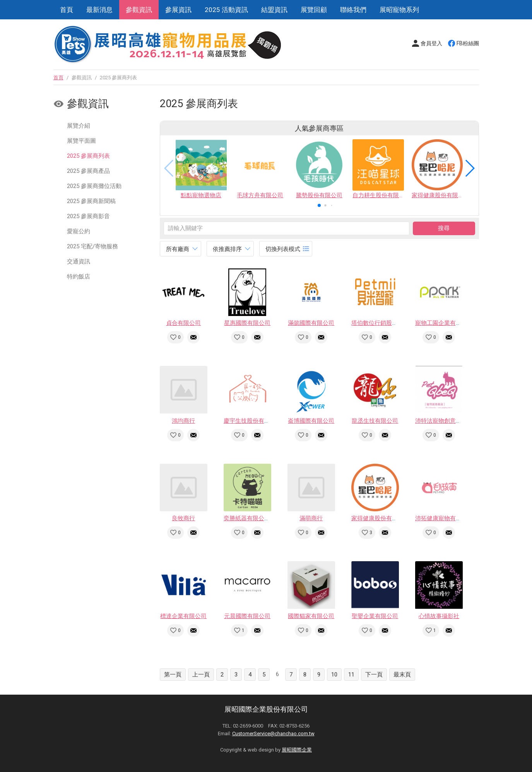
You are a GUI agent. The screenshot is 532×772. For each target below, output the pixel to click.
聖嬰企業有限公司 (375, 616)
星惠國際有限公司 (247, 323)
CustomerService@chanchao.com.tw (273, 734)
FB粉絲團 (468, 43)
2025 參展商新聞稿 (91, 201)
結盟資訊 (274, 10)
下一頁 (374, 675)
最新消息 (99, 10)
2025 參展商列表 (88, 156)
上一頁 (201, 675)
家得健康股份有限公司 (380, 518)
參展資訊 (178, 10)
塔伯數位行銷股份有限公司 (386, 323)
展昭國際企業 (297, 750)
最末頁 (402, 675)
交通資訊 (79, 261)
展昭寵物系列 (399, 10)
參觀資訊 (139, 10)
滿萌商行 (311, 518)
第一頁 (173, 675)
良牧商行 (183, 518)
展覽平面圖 (81, 141)
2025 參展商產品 (88, 171)
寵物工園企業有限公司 (444, 323)
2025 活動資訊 (226, 10)
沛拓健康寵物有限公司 (444, 518)
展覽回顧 (314, 10)
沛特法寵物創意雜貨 (441, 421)
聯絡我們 (353, 10)
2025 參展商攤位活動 (94, 186)
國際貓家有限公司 (311, 616)
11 (351, 675)
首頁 (67, 10)
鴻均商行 (183, 421)
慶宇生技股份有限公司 (253, 421)
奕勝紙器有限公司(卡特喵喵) (260, 518)
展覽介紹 (79, 126)
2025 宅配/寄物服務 (92, 246)
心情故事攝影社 (439, 616)
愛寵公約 (79, 231)
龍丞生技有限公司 (375, 421)
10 (334, 675)
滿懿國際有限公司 (311, 323)
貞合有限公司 (183, 323)
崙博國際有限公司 (311, 421)
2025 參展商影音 (88, 216)
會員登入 (431, 43)
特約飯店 (79, 277)
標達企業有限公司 (183, 616)
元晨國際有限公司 (247, 616)
